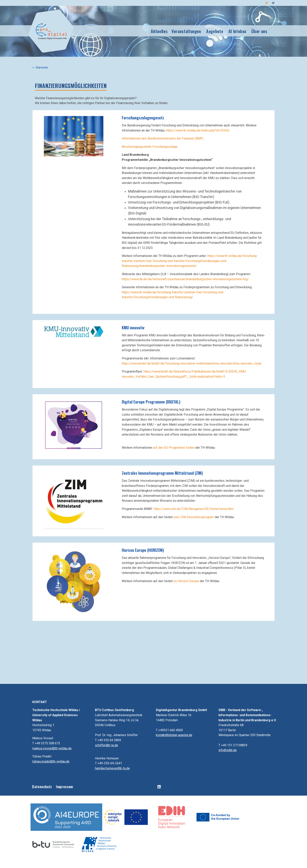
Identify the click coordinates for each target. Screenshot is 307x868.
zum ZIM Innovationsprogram (194, 517)
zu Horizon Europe (186, 581)
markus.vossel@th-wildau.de (52, 748)
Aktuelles (159, 31)
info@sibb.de (228, 750)
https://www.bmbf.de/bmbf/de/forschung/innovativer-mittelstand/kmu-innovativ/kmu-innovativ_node (192, 363)
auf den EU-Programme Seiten (174, 448)
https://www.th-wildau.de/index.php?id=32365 (198, 130)
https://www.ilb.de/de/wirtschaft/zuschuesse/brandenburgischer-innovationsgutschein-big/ (185, 279)
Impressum (65, 787)
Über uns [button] (259, 31)
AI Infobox (237, 31)
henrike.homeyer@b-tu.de (112, 768)
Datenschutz (42, 787)
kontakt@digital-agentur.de (174, 735)
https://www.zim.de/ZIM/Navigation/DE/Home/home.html (194, 509)
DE (267, 3)
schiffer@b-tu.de (107, 745)
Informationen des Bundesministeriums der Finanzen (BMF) (163, 138)
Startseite (42, 68)
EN (273, 3)
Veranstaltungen (186, 31)
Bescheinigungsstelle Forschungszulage (150, 147)
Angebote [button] (215, 31)
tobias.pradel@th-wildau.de (51, 761)
